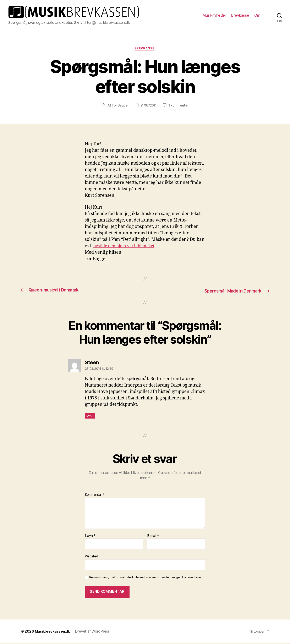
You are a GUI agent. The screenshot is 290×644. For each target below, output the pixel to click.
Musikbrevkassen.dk (53, 632)
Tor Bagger (119, 107)
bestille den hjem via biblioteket (126, 247)
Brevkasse (240, 15)
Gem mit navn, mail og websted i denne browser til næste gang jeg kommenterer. (145, 578)
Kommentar (95, 496)
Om (257, 15)
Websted (92, 557)
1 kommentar (179, 107)
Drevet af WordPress (94, 632)
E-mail (153, 537)
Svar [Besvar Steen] (90, 417)
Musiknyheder (214, 15)
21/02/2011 (149, 107)
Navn (90, 537)
